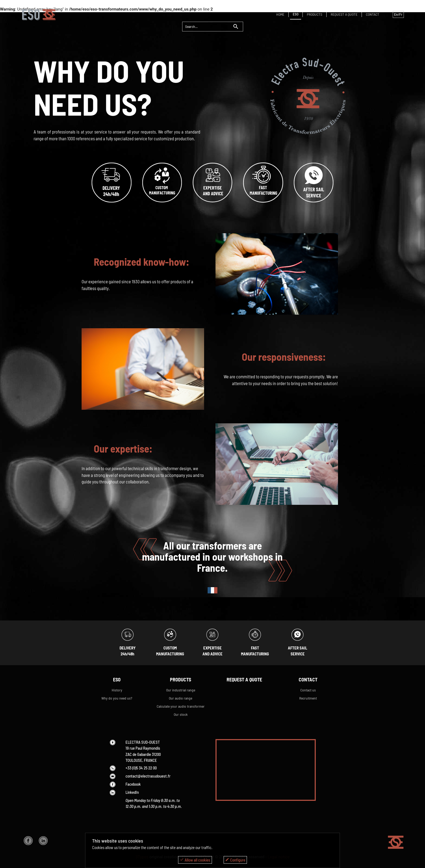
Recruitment (308, 698)
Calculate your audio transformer (181, 706)
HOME (280, 14)
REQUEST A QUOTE (344, 14)
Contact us (308, 690)
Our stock (181, 714)
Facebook (133, 784)
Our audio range (181, 698)
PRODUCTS (315, 14)
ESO (296, 14)
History (117, 690)
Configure (235, 860)
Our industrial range (181, 690)
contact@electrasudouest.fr (148, 776)
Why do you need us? (117, 698)
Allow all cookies (195, 860)
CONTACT (373, 14)
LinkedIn (132, 792)
